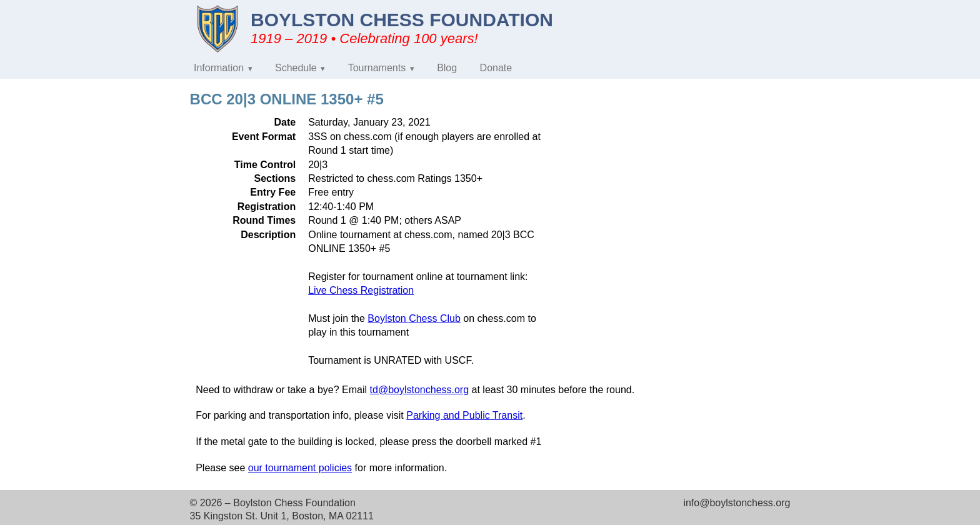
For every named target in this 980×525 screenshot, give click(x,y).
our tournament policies (300, 468)
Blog (447, 68)
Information (219, 68)
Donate (496, 68)
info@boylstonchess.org (737, 503)
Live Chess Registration (361, 290)
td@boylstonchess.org (420, 390)
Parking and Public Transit (464, 415)
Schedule (296, 68)
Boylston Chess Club (414, 318)
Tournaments (377, 68)
